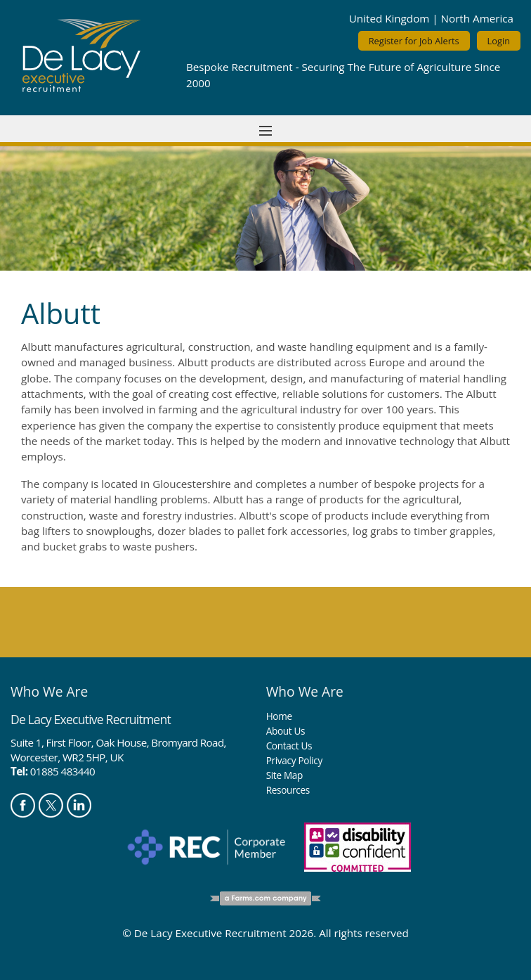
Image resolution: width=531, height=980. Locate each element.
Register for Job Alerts (414, 41)
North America (477, 18)
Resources (288, 790)
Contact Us (289, 746)
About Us (286, 731)
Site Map (284, 775)
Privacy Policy (294, 760)
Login (499, 41)
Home (279, 716)
